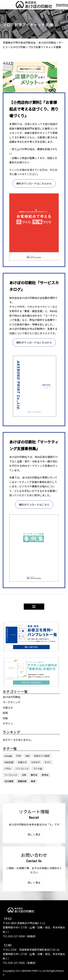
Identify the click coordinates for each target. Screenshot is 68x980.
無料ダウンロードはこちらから (34, 183)
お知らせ (8, 708)
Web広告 (9, 762)
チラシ (48, 762)
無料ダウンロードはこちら (34, 505)
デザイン (8, 723)
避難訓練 (22, 781)
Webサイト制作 (42, 756)
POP (19, 756)
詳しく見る (34, 834)
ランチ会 (38, 768)
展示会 (34, 775)
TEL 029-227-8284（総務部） (20, 936)
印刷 (5, 718)
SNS (28, 756)
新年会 (45, 775)
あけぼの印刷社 (12, 697)
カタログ (36, 762)
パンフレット (22, 768)
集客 (33, 781)
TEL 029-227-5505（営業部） (20, 963)
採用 (5, 713)
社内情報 (9, 781)
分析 (24, 775)
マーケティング (12, 702)
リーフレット (11, 775)
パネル (8, 768)
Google (8, 756)
